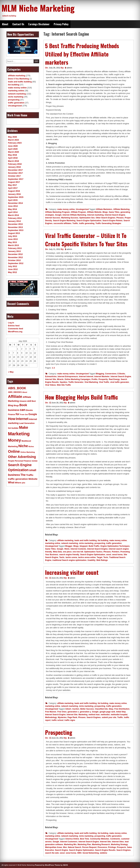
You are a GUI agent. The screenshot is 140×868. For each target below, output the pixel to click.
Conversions (111, 374)
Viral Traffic (104, 382)
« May (11, 372)
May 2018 (12, 155)
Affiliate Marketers (104, 209)
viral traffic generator (120, 382)
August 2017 (14, 182)
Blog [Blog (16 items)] (11, 405)
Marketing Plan (84, 844)
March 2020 (13, 152)
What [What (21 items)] (11, 482)
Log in (11, 323)
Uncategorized (82, 209)
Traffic (75, 223)
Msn (65, 847)
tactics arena (71, 557)
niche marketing (86, 543)
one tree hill (78, 552)
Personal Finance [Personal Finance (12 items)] (23, 461)
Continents (115, 839)
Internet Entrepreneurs (68, 377)
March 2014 (13, 215)
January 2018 (14, 167)
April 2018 (13, 158)
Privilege (112, 847)
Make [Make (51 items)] (24, 427)
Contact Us (18, 24)
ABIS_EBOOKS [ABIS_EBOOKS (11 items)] (15, 392)
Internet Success (53, 218)
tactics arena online (87, 557)
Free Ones (62, 712)
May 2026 (12, 137)
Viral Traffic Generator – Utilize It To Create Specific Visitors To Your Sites (86, 240)
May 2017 (12, 185)
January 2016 (14, 194)
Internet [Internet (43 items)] (22, 419)
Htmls (67, 549)
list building (103, 540)
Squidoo (64, 382)
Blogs (105, 212)
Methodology (51, 717)
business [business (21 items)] (14, 410)
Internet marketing (95, 215)
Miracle (60, 379)
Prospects (122, 847)
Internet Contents (78, 549)
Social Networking (91, 853)
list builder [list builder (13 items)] (13, 428)
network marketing (70, 543)
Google (58, 215)
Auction (76, 709)
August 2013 (14, 233)
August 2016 (14, 191)
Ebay (111, 709)
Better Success (87, 709)
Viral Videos (50, 385)
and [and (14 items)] (29, 401)
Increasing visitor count (72, 572)
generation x (73, 712)
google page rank (107, 712)
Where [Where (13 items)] (18, 483)
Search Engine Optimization (89, 221)
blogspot (84, 546)
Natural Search (75, 847)
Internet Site (51, 379)
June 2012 (13, 269)
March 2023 (13, 140)
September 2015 (16, 197)
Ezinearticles (51, 377)
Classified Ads (101, 709)
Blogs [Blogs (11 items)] (16, 406)
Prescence (102, 847)
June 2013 (13, 239)
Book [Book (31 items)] (23, 405)
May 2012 (12, 272)
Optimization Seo (87, 218)
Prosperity (103, 379)
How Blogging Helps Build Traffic (82, 397)
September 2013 (16, 230)
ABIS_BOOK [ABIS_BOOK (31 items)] (17, 388)
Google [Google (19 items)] (33, 414)
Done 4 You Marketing (18, 79)
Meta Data (57, 552)
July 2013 (13, 236)
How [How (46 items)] (12, 419)
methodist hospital (119, 715)
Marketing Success (70, 218)
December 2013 (15, 224)
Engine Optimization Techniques (115, 546)
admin (69, 68)
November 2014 (15, 203)
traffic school (57, 720)
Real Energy (114, 379)
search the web (52, 853)
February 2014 (15, 218)
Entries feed (14, 326)
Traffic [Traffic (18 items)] (30, 475)
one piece (67, 552)
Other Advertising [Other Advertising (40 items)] (22, 457)
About (5, 24)
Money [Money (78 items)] (14, 440)
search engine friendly (69, 555)
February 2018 (15, 164)
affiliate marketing (65, 540)
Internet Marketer (102, 377)
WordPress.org (15, 332)
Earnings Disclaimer (39, 24)
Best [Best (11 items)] (34, 401)
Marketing (83, 715)
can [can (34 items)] (22, 410)
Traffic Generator (76, 382)
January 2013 (14, 251)
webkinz (104, 853)
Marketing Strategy (119, 844)
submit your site (109, 717)
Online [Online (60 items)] (14, 451)
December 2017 (15, 170)
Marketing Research (101, 844)
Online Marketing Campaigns (77, 379)
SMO (79, 853)
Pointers (116, 552)
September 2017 (16, 179)
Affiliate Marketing (121, 209)
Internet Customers (69, 842)
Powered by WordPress (44, 865)
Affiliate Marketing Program (57, 212)
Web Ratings (102, 560)
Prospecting (59, 732)
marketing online (53, 543)
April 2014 (13, 212)
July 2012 (13, 266)
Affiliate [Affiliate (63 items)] (15, 397)
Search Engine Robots (112, 221)
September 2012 (16, 263)
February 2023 (15, 143)
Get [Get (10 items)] (26, 414)
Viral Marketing (91, 382)
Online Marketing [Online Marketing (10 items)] (28, 452)
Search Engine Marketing (64, 221)
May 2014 (12, 209)
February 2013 (15, 248)
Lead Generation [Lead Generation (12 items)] (27, 423)
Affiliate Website (94, 212)
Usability (91, 560)
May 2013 (12, 242)
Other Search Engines (105, 218)
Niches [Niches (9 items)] (31, 446)
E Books (121, 374)
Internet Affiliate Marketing (74, 215)
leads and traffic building (86, 540)
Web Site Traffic (64, 385)
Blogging (100, 374)
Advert (68, 709)
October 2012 (14, 260)
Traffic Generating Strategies (108, 223)
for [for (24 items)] (17, 414)
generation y (85, 712)
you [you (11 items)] (23, 483)
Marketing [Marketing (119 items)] (19, 434)
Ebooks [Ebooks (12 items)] (29, 410)
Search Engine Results (105, 850)
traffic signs (70, 720)
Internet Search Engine (115, 215)
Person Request (89, 847)
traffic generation (114, 543)
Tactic (62, 557)
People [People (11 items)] (11, 461)
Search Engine (61, 850)
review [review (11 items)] (34, 461)
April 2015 (13, 200)
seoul (109, 555)
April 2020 (13, 149)
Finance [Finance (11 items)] (12, 414)
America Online (72, 839)
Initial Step (121, 712)
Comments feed (16, 329)
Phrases (120, 218)
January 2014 (14, 221)
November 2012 (15, 257)
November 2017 (15, 173)
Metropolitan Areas (54, 847)
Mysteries (62, 717)
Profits (94, 379)
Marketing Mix (70, 844)
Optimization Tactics (93, 552)
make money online (66, 209)
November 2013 (15, 227)
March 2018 (13, 161)
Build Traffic (94, 546)
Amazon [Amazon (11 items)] (23, 401)
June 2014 (13, 206)
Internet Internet (86, 377)
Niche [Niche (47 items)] (23, 446)
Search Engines (94, 717)
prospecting (100, 543)
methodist (105, 715)
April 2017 (13, 188)
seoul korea (117, 555)
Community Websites (100, 839)
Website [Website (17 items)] (33, 479)
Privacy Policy (61, 24)
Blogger (69, 546)
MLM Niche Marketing (38, 8)
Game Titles (114, 212)
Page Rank (72, 717)
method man (94, 715)
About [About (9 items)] (25, 392)
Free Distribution (122, 709)
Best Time (84, 839)
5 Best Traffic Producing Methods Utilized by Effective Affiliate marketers (82, 54)
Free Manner (51, 712)
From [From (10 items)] (22, 414)
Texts (106, 557)
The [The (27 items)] (23, 475)
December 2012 (15, 254)
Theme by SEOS (61, 865)
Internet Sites (118, 842)
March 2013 (13, 245)
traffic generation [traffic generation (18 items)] (18, 479)
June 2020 (13, 146)
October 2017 (14, 176)
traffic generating (87, 223)
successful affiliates (62, 223)
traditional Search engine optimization (69, 560)
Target (99, 557)
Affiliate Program (78, 212)
